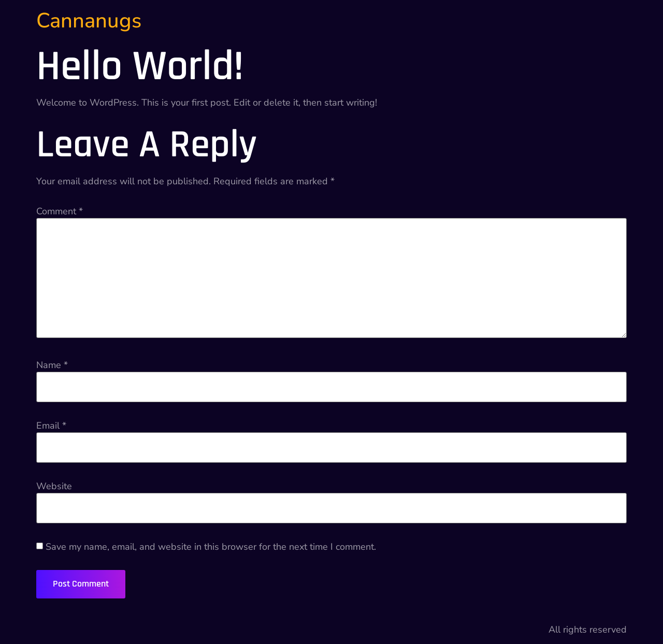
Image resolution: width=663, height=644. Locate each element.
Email (51, 426)
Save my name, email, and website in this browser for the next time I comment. (211, 547)
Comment (60, 211)
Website (54, 486)
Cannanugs (89, 21)
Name (52, 365)
